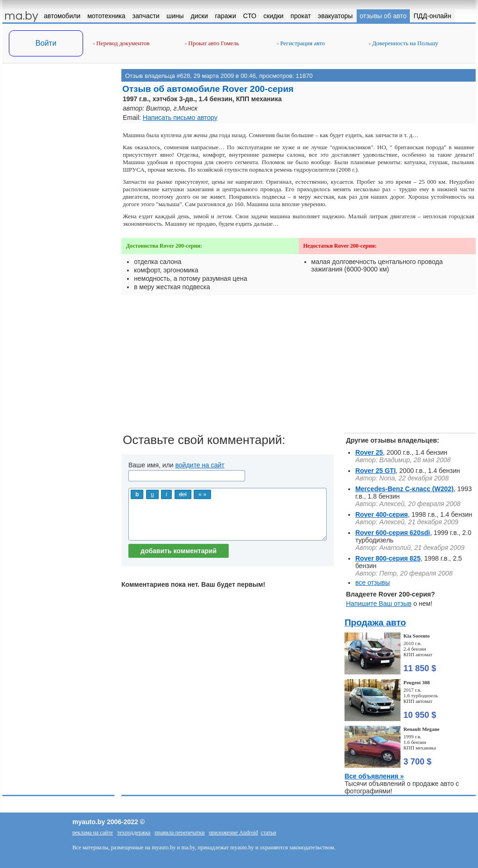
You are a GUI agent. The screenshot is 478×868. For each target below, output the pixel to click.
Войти (46, 43)
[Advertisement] (58, 162)
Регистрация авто (301, 43)
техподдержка (134, 833)
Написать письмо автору (180, 118)
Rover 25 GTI (375, 471)
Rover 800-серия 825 (388, 558)
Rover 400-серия (382, 514)
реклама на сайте (93, 833)
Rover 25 (369, 452)
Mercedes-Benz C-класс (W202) (404, 489)
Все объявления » (374, 776)
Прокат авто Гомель (212, 43)
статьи (269, 833)
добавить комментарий (179, 551)
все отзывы (373, 583)
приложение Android (233, 833)
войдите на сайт (200, 465)
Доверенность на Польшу (404, 43)
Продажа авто (375, 622)
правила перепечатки (179, 833)
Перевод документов (121, 43)
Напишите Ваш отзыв (379, 604)
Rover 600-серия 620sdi (393, 533)
